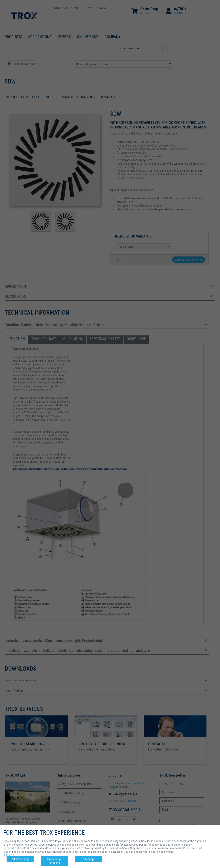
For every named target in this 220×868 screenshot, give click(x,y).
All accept (89, 859)
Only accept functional (54, 861)
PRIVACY (9, 855)
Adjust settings (20, 859)
